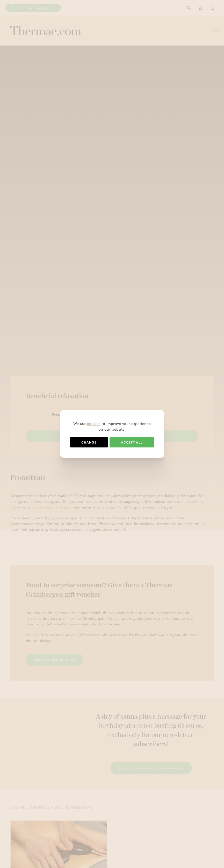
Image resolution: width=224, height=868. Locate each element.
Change (89, 442)
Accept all (132, 442)
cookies (94, 423)
